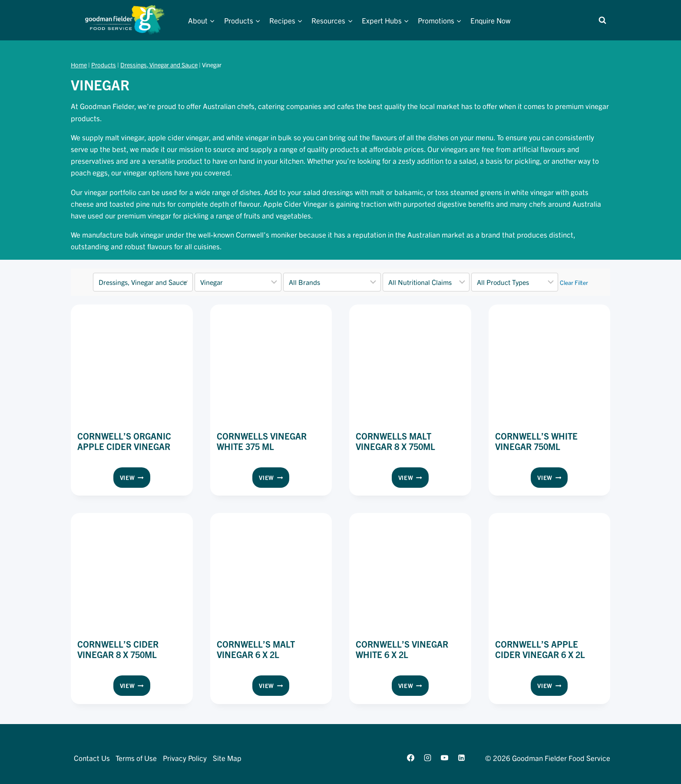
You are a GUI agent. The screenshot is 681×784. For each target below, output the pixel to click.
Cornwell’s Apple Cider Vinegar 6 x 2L (540, 649)
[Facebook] (410, 758)
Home (79, 65)
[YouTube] (444, 758)
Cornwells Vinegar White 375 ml (262, 441)
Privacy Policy (185, 758)
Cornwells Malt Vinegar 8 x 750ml (395, 441)
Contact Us (92, 758)
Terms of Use (136, 758)
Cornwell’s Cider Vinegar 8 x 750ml (118, 649)
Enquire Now (491, 20)
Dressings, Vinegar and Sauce (159, 65)
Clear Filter (574, 282)
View (135, 479)
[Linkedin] (462, 758)
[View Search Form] (602, 20)
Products (104, 65)
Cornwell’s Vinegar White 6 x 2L (402, 649)
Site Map (227, 758)
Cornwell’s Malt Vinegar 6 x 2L (256, 649)
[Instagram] (427, 758)
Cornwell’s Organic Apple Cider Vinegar (124, 441)
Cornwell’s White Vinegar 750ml (536, 441)
